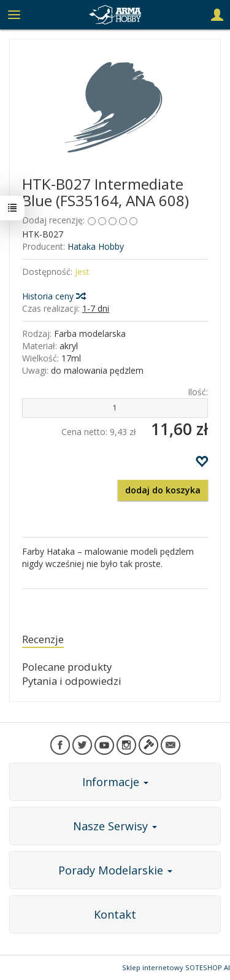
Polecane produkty (67, 667)
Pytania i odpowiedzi (72, 681)
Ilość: (198, 392)
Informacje (115, 782)
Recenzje (43, 639)
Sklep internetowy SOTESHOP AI (176, 967)
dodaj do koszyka (163, 490)
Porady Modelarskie (115, 870)
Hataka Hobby (96, 246)
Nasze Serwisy (115, 826)
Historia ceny (53, 296)
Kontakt (115, 914)
